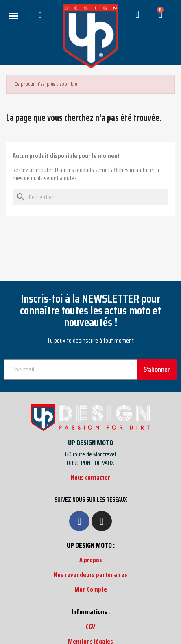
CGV (90, 627)
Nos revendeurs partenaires (90, 575)
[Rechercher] (90, 197)
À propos (91, 560)
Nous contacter (90, 477)
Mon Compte (91, 589)
